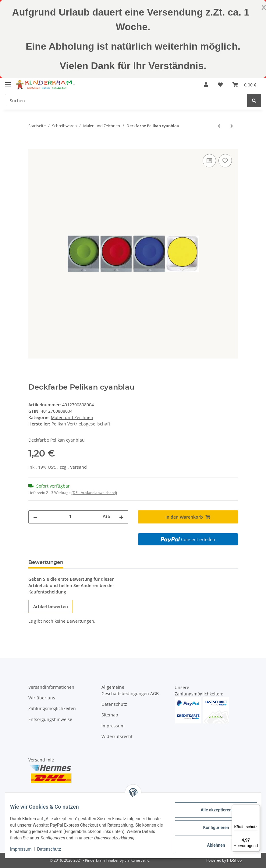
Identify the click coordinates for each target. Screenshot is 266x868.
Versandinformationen (51, 687)
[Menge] (70, 517)
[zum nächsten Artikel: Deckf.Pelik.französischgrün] (232, 126)
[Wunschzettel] (220, 85)
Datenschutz (114, 704)
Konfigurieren (211, 825)
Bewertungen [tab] (46, 562)
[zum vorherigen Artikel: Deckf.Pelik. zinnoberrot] (219, 126)
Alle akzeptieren (211, 807)
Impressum (113, 726)
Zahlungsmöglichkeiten (52, 708)
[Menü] (256, 808)
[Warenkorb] (244, 85)
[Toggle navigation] (8, 82)
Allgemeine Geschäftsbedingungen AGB (130, 690)
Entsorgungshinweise (50, 719)
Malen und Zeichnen (72, 417)
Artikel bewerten (51, 606)
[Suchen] (126, 101)
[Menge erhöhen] (121, 517)
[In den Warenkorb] (33, 146)
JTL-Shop (234, 860)
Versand (78, 467)
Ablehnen (211, 842)
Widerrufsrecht (117, 736)
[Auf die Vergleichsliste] (209, 161)
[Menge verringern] (35, 517)
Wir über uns (42, 698)
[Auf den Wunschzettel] (225, 161)
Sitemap (110, 715)
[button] (206, 85)
